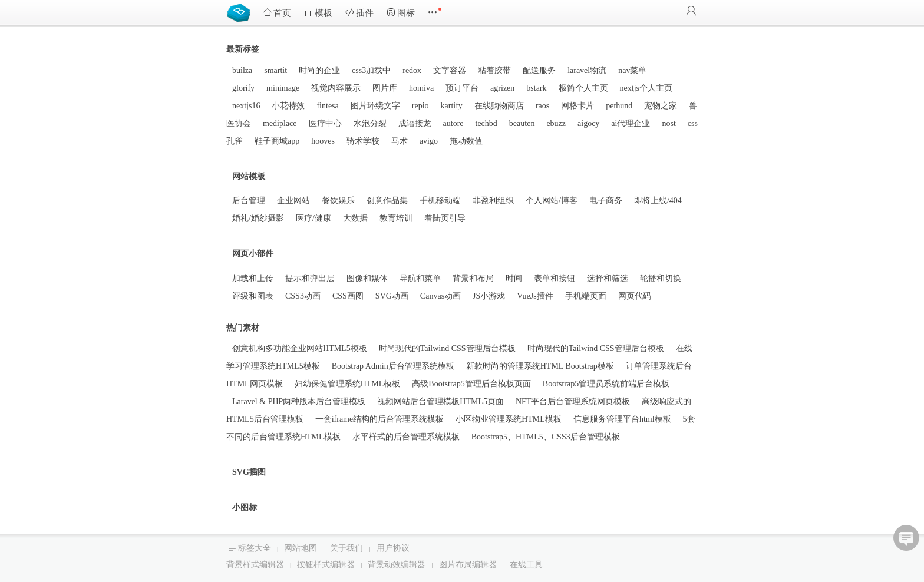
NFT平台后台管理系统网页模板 (573, 401)
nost (669, 123)
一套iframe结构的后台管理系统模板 (380, 419)
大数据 (355, 218)
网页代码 (635, 296)
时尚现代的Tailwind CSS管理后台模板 (447, 348)
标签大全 (255, 548)
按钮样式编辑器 (326, 565)
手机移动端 (440, 201)
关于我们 (346, 548)
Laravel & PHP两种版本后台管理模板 (299, 401)
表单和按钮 (555, 278)
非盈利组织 (493, 201)
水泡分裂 (370, 123)
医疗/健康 (313, 218)
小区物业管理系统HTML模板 (509, 419)
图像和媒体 (367, 278)
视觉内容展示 (336, 88)
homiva (421, 88)
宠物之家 (661, 106)
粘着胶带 (494, 70)
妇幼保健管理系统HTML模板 (348, 384)
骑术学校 (363, 141)
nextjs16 (246, 106)
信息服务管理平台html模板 (622, 419)
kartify (452, 106)
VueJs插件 (535, 296)
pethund (619, 106)
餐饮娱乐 (338, 201)
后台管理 (249, 201)
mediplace (280, 123)
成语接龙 (415, 123)
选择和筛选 (608, 278)
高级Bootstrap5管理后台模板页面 (471, 384)
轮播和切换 (661, 278)
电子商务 (606, 201)
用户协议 (393, 548)
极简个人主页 (583, 88)
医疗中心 (325, 123)
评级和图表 (253, 296)
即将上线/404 (658, 201)
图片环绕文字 (375, 106)
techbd (486, 123)
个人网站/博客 (552, 201)
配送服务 (539, 70)
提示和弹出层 (310, 278)
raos (542, 106)
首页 (277, 13)
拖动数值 (466, 141)
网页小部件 (253, 254)
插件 (359, 13)
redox (412, 70)
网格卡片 (577, 106)
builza (242, 70)
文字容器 (450, 70)
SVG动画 (392, 296)
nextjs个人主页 (646, 88)
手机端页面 (586, 296)
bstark (536, 88)
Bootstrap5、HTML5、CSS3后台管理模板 (546, 437)
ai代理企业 (631, 123)
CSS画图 (348, 296)
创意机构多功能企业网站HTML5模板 (300, 348)
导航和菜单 (420, 278)
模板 (318, 13)
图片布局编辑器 (468, 565)
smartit (275, 70)
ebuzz (556, 123)
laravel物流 (587, 70)
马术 (400, 141)
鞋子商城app (277, 141)
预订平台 (462, 88)
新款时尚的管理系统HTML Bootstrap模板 (540, 366)
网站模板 (249, 176)
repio (420, 106)
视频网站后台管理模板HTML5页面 (440, 401)
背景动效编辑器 (397, 565)
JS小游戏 (489, 296)
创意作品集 (387, 201)
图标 (401, 13)
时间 (514, 278)
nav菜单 (632, 70)
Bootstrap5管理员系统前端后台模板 (606, 384)
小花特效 (288, 106)
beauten (522, 123)
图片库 (385, 88)
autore (453, 123)
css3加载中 (371, 70)
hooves (323, 141)
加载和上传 (253, 278)
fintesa (327, 106)
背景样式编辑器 (255, 565)
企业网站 (293, 201)
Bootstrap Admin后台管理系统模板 (393, 366)
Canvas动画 (440, 296)
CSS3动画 (303, 296)
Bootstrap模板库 (241, 12)
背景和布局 (473, 278)
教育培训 (396, 218)
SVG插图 (249, 472)
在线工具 (526, 565)
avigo (429, 141)
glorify (243, 88)
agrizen (502, 88)
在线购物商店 (499, 106)
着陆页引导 (445, 218)
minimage (283, 88)
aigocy (588, 123)
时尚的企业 (319, 70)
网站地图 (301, 548)
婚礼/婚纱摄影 (258, 218)
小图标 (245, 507)
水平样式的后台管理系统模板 (406, 437)
